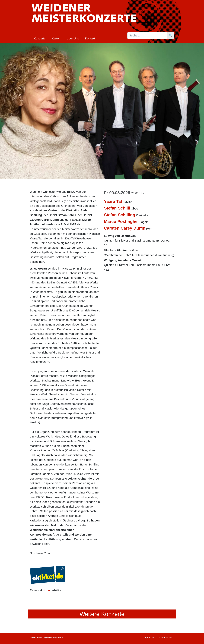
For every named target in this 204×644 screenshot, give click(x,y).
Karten (56, 38)
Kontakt (90, 38)
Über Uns (73, 38)
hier (48, 590)
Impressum (150, 638)
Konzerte (40, 38)
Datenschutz (166, 638)
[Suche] (147, 36)
